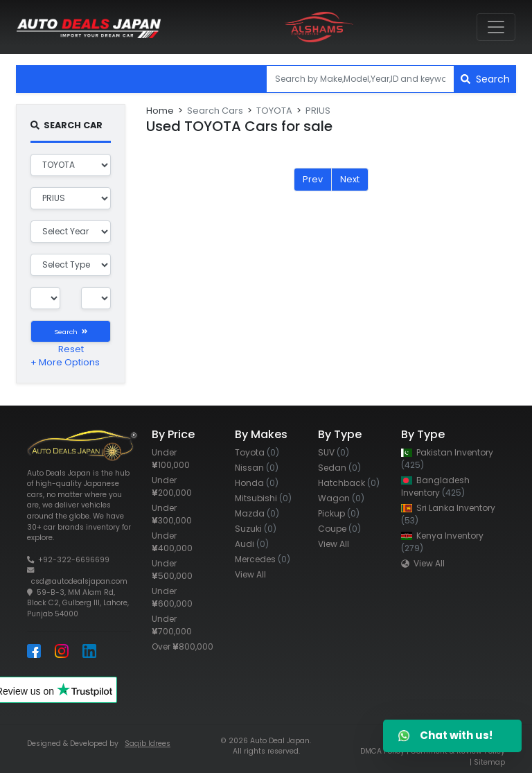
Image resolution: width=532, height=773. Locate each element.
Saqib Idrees (148, 744)
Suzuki (256, 529)
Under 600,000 (172, 597)
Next (350, 179)
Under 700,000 (172, 625)
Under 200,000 (172, 486)
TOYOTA (274, 111)
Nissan (257, 468)
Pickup (339, 513)
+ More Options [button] (65, 362)
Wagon (341, 498)
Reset (71, 349)
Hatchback (349, 483)
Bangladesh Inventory (435, 486)
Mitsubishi (263, 498)
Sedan (339, 468)
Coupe (339, 529)
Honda (257, 483)
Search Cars (215, 111)
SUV (334, 452)
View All (250, 574)
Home (160, 111)
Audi (252, 544)
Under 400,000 (172, 542)
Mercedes (263, 559)
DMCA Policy (382, 751)
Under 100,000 (171, 459)
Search (485, 79)
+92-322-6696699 (74, 560)
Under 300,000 (172, 514)
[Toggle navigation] (496, 27)
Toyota (257, 452)
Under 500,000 (172, 570)
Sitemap (489, 762)
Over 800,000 (183, 646)
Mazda (257, 513)
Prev (313, 179)
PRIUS (318, 111)
